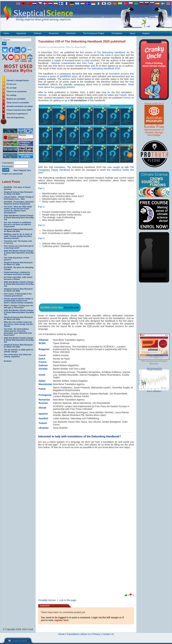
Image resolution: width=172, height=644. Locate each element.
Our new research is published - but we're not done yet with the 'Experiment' (18, 224)
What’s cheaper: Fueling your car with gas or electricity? (18, 306)
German (42, 95)
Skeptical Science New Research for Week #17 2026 (18, 264)
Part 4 (41, 238)
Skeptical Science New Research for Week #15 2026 (18, 318)
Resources (54, 33)
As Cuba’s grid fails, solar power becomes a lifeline (18, 278)
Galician (43, 365)
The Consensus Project (94, 33)
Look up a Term (20, 641)
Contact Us (108, 634)
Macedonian (45, 384)
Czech (42, 355)
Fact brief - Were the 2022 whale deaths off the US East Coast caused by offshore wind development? (18, 210)
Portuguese (45, 395)
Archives (8, 361)
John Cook (87, 63)
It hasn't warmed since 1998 (19, 110)
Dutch (42, 359)
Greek (42, 375)
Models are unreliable (16, 99)
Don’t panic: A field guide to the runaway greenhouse (18, 295)
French (127, 98)
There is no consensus (17, 91)
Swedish (43, 418)
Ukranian (44, 428)
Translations (117, 33)
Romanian (44, 400)
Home (6, 33)
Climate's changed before (18, 80)
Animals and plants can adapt (20, 106)
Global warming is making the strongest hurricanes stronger (17, 273)
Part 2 (41, 207)
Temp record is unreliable (18, 103)
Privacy (96, 634)
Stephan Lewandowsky (63, 63)
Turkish (123, 95)
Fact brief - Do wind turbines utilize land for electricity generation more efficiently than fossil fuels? (18, 332)
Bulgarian (44, 349)
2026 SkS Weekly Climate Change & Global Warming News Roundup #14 (19, 340)
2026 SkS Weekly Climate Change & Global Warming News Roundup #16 (19, 284)
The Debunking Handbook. (111, 52)
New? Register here (22, 170)
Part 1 (41, 188)
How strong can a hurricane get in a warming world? (19, 247)
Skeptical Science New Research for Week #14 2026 (18, 346)
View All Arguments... (16, 117)
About (132, 33)
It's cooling (11, 95)
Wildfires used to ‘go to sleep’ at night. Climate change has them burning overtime (18, 236)
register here (61, 620)
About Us (86, 634)
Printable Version (47, 600)
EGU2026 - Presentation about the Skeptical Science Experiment (19, 203)
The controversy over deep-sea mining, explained (18, 355)
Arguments (21, 33)
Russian (43, 403)
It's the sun (11, 84)
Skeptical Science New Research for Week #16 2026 (18, 290)
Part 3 (41, 225)
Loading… (86, 518)
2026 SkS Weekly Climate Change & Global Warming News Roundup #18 (19, 218)
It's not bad (11, 88)
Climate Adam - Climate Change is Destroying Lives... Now (19, 198)
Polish (42, 389)
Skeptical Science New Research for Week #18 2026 (18, 230)
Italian (111, 95)
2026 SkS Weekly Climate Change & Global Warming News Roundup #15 (19, 312)
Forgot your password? (12, 174)
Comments (71, 33)
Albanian (44, 340)
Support (146, 33)
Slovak (42, 408)
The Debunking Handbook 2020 (103, 68)
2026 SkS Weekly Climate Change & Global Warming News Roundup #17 (19, 253)
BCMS (42, 343)
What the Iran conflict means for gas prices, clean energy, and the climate (18, 324)
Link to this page (68, 600)
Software (37, 33)
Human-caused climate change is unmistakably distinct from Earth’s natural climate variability (18, 301)
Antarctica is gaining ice (17, 114)
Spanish (43, 414)
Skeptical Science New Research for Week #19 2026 (18, 193)
